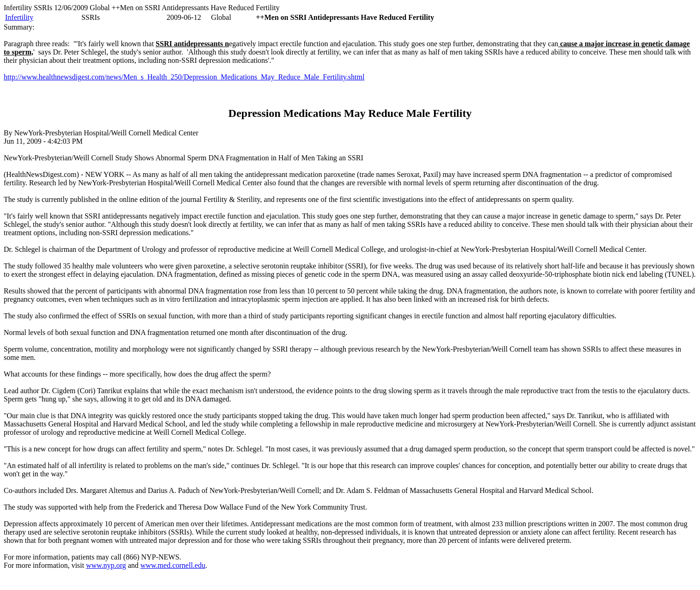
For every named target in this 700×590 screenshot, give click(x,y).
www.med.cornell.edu (173, 565)
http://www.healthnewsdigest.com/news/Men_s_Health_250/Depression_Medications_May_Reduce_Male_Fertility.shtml (184, 77)
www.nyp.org (106, 565)
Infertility (19, 17)
